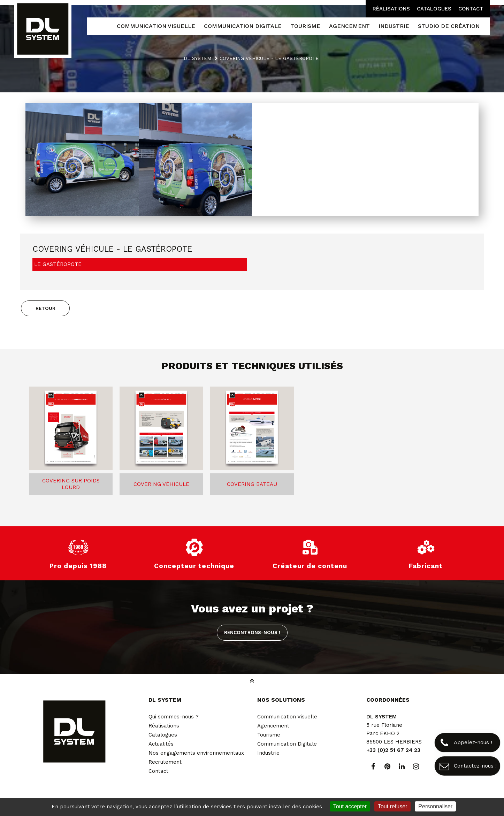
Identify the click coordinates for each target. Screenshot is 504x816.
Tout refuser (392, 806)
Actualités (161, 744)
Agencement (273, 726)
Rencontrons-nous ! (252, 632)
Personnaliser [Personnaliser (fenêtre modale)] (435, 806)
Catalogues (434, 9)
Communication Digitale (287, 744)
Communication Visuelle (287, 717)
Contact (471, 9)
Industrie (268, 753)
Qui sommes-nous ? (174, 717)
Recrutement (165, 762)
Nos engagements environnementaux (196, 753)
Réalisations (391, 9)
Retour (45, 308)
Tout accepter (350, 806)
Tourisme (269, 735)
